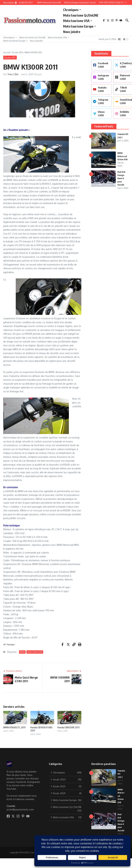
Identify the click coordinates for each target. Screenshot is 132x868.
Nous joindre (72, 32)
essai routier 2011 (35, 652)
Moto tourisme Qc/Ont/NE (81, 15)
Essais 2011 (18, 52)
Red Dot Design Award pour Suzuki (121, 178)
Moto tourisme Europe (80, 26)
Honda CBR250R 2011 (68, 727)
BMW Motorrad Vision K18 (122, 156)
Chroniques (72, 10)
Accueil (7, 52)
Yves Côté (13, 74)
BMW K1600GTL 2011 (14, 727)
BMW (22, 652)
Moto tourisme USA (78, 21)
